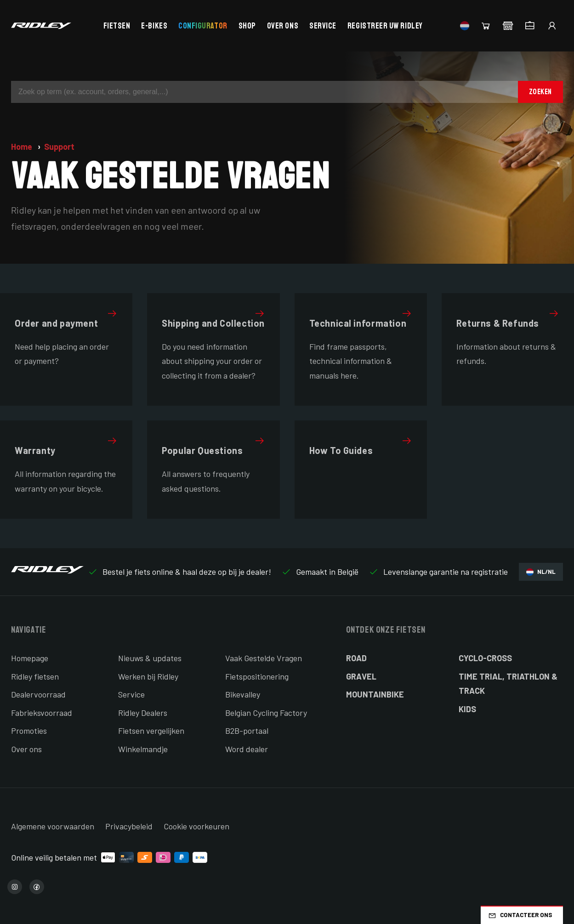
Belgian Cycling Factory (266, 713)
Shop (247, 26)
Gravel (361, 676)
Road (356, 658)
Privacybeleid (129, 826)
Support (59, 147)
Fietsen (117, 26)
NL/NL (541, 572)
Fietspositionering (257, 676)
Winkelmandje (143, 749)
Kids (467, 709)
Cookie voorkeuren (196, 826)
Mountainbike (375, 694)
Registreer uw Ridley (385, 26)
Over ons (283, 26)
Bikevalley (243, 694)
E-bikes (154, 26)
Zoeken (540, 92)
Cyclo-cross (485, 658)
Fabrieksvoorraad (42, 713)
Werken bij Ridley (148, 676)
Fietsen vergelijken (151, 731)
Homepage (30, 658)
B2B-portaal (247, 731)
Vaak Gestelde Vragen (264, 658)
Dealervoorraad (38, 694)
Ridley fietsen (35, 676)
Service (323, 26)
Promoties (29, 731)
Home (23, 147)
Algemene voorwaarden (53, 826)
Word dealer (247, 749)
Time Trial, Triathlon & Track (508, 684)
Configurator (203, 26)
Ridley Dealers (143, 713)
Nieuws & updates (150, 658)
